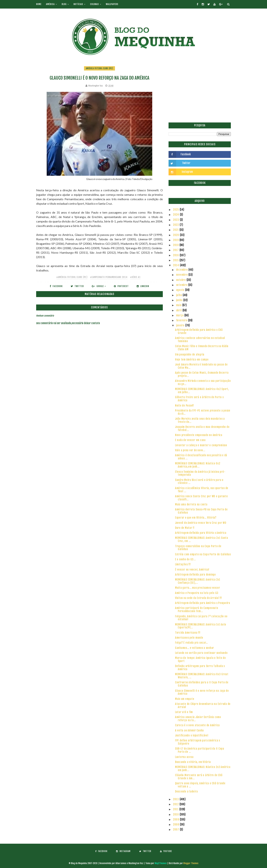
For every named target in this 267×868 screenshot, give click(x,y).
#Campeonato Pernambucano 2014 (109, 277)
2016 (176, 255)
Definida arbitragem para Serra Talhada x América (200, 668)
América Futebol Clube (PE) (99, 68)
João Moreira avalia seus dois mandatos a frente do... (200, 420)
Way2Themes (161, 863)
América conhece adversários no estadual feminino (200, 340)
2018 (176, 245)
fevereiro (182, 320)
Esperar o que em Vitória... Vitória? (196, 518)
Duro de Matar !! (185, 528)
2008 (176, 824)
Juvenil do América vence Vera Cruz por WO (201, 523)
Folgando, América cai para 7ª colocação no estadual (201, 618)
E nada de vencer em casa (190, 440)
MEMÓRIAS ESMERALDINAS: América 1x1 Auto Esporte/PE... (201, 626)
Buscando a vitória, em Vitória (193, 762)
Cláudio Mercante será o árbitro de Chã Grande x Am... (199, 777)
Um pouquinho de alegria (190, 354)
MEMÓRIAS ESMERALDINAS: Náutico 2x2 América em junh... (203, 769)
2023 (176, 220)
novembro (182, 275)
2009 (176, 819)
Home (39, 4)
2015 (176, 260)
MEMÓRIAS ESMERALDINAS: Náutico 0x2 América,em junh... (198, 465)
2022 (176, 225)
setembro (182, 285)
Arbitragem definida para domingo (195, 575)
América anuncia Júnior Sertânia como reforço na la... (198, 719)
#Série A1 (135, 277)
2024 (176, 215)
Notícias (78, 4)
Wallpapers (112, 4)
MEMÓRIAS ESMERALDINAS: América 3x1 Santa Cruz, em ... (202, 539)
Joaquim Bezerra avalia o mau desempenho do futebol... (202, 428)
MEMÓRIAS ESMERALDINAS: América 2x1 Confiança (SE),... (198, 581)
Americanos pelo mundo (189, 638)
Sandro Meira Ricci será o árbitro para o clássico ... (199, 482)
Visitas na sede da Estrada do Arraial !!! (198, 598)
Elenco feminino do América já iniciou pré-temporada (200, 473)
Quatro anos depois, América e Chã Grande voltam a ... (200, 785)
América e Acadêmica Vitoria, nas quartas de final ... (202, 490)
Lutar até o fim (184, 712)
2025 (176, 210)
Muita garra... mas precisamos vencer (198, 588)
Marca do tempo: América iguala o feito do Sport (200, 659)
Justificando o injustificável (192, 735)
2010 (176, 814)
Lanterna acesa (184, 757)
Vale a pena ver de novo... (190, 450)
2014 (176, 265)
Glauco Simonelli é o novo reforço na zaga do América (202, 692)
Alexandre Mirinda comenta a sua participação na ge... (203, 382)
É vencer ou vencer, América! (192, 570)
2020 (176, 235)
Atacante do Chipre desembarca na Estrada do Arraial (203, 705)
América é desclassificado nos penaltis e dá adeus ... (201, 457)
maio (179, 305)
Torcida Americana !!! (188, 633)
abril (179, 310)
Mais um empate (185, 699)
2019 (176, 240)
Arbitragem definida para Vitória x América (201, 533)
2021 (176, 230)
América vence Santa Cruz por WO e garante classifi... (201, 498)
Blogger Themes (191, 863)
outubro (181, 280)
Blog (64, 4)
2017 (176, 250)
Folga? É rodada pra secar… (191, 643)
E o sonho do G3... (185, 559)
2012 (176, 804)
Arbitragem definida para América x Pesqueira (203, 603)
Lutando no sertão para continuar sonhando (201, 653)
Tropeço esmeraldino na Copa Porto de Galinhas (198, 548)
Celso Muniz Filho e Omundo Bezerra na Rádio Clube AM (202, 348)
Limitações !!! (183, 564)
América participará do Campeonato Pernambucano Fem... (197, 610)
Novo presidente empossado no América (199, 435)
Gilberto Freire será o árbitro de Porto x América (199, 399)
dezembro (182, 270)
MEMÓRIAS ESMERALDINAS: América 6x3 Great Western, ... (202, 676)
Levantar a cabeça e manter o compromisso (201, 445)
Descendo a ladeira (186, 791)
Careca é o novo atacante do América (197, 725)
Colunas (94, 4)
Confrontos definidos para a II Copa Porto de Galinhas (202, 684)
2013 (176, 799)
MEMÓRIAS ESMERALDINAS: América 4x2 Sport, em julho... (202, 391)
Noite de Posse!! (184, 406)
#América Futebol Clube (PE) (72, 277)
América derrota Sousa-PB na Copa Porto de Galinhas (201, 511)
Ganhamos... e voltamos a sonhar (195, 648)
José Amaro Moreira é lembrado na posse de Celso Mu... (201, 366)
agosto (181, 290)
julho (179, 295)
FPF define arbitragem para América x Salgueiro (198, 742)
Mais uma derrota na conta (191, 504)
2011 (176, 809)
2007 (176, 829)
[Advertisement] (200, 92)
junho (180, 300)
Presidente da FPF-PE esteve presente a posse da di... (203, 412)
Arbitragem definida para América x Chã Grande (199, 331)
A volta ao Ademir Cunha (189, 730)
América (50, 4)
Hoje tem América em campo (192, 360)
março (180, 315)
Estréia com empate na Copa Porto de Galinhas (203, 554)
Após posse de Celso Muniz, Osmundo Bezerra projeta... (202, 374)
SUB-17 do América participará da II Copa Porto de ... (200, 750)
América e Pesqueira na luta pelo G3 (197, 593)
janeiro (181, 325)
